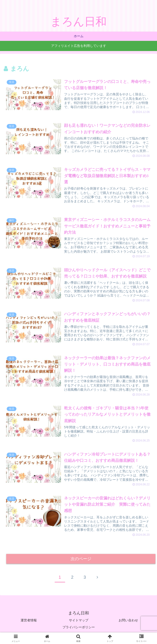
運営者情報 (29, 623)
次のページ (81, 561)
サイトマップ (79, 623)
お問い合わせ (128, 623)
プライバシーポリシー (79, 629)
